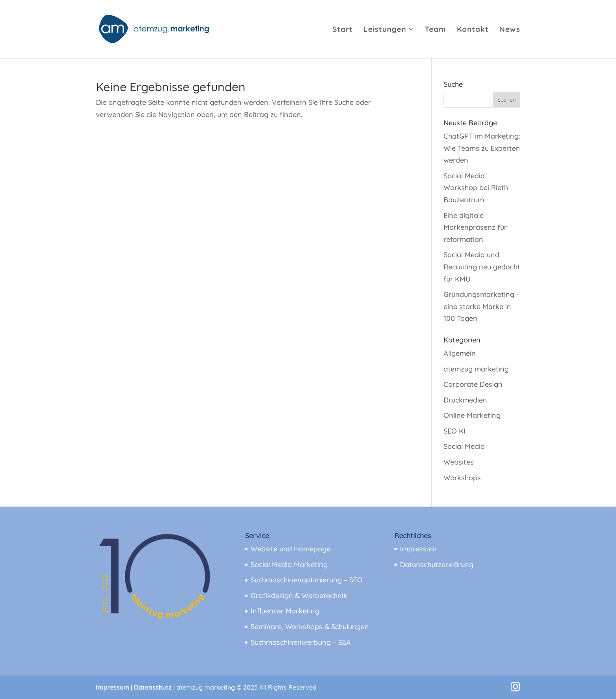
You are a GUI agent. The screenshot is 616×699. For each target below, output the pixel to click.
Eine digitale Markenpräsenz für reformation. (475, 227)
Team (435, 30)
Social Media (464, 446)
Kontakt (473, 30)
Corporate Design (473, 384)
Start (343, 30)
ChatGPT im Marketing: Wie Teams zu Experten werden (482, 148)
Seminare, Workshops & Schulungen (310, 627)
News (510, 30)
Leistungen (385, 30)
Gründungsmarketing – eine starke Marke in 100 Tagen (482, 306)
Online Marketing (472, 415)
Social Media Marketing (289, 565)
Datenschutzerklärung (437, 565)
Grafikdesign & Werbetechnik (299, 596)
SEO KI (455, 431)
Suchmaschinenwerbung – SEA (301, 642)
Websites (459, 462)
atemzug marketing (476, 369)
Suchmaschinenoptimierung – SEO (307, 580)
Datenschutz (153, 687)
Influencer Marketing (285, 611)
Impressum (418, 549)
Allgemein (460, 353)
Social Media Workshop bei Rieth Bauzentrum (476, 188)
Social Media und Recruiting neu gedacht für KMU (482, 267)
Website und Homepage (291, 549)
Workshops (462, 478)
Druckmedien (465, 400)
